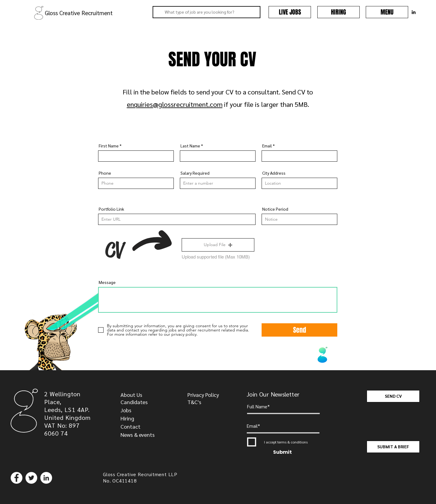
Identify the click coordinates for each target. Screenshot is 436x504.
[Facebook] (17, 478)
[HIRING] (339, 12)
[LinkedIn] (46, 478)
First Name (109, 146)
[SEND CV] (393, 396)
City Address (274, 173)
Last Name (190, 146)
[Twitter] (31, 478)
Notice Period (275, 209)
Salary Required (195, 173)
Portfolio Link (111, 209)
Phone (105, 173)
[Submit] (282, 452)
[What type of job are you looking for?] (206, 12)
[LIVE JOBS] (290, 12)
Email (267, 146)
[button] (387, 12)
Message (107, 282)
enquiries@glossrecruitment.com (175, 104)
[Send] (299, 330)
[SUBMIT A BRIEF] (393, 447)
